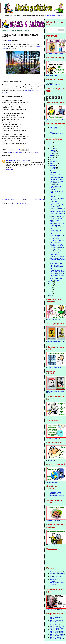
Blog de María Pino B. (56, 625)
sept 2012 (53, 163)
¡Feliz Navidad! (54, 239)
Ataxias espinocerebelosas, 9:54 (57, 133)
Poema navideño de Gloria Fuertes (56, 254)
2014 (50, 284)
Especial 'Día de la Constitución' (55, 184)
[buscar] (52, 30)
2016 (50, 288)
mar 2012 (53, 152)
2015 (50, 286)
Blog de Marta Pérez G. (57, 633)
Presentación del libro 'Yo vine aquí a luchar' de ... (57, 209)
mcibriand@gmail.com (53, 85)
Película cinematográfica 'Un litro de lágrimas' (57, 217)
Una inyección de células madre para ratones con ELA (57, 260)
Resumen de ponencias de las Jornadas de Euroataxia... (57, 200)
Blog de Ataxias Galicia (57, 620)
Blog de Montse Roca (56, 637)
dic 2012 (53, 169)
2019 (50, 293)
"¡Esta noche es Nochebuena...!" (55, 250)
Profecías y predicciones (57, 248)
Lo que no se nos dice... (57, 263)
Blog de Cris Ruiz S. (56, 630)
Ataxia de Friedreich (17, 152)
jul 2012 (53, 159)
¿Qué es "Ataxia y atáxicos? (55, 120)
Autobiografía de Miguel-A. (54, 610)
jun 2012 (53, 158)
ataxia (10, 152)
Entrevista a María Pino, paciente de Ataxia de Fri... (57, 275)
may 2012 (53, 156)
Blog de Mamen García (57, 636)
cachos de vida (11, 161)
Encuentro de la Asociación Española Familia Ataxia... (57, 205)
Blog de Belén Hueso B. (57, 626)
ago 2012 (53, 161)
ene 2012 (53, 148)
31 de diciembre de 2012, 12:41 (26, 161)
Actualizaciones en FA (53, 417)
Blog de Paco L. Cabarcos (58, 634)
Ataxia (9, 41)
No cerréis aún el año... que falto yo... (57, 279)
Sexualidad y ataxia (56, 492)
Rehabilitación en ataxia (57, 495)
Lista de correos (51, 460)
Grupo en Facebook (52, 482)
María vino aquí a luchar (57, 256)
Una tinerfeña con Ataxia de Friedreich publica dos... (57, 267)
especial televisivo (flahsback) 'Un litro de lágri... (57, 227)
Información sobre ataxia (54, 367)
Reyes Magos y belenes (57, 224)
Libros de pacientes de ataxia (55, 545)
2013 (50, 282)
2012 (50, 146)
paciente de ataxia (33, 152)
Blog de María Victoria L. (57, 639)
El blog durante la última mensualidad (57, 236)
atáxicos (25, 152)
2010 (50, 143)
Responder (10, 170)
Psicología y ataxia (55, 494)
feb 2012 (53, 150)
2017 (50, 289)
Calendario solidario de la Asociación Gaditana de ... (57, 213)
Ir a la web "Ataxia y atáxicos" (55, 54)
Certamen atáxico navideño (55, 172)
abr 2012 (53, 154)
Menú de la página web (53, 320)
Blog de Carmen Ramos (57, 628)
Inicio (25, 200)
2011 (50, 144)
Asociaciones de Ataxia (53, 521)
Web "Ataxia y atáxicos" (57, 572)
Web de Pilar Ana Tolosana (55, 580)
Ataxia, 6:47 (53, 127)
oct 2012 (53, 165)
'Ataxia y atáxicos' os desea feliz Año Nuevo (57, 271)
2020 (50, 295)
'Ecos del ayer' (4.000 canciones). (56, 577)
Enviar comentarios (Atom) (19, 203)
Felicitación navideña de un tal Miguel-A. (57, 242)
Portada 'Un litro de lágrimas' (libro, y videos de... (58, 232)
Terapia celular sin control (54, 439)
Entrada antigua (40, 200)
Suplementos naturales (57, 178)
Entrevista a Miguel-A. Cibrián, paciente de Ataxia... (56, 188)
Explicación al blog (52, 76)
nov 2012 (53, 167)
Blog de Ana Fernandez (57, 631)
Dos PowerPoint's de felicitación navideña (56, 245)
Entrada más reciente (8, 200)
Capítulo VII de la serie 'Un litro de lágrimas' (56, 180)
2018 (50, 291)
